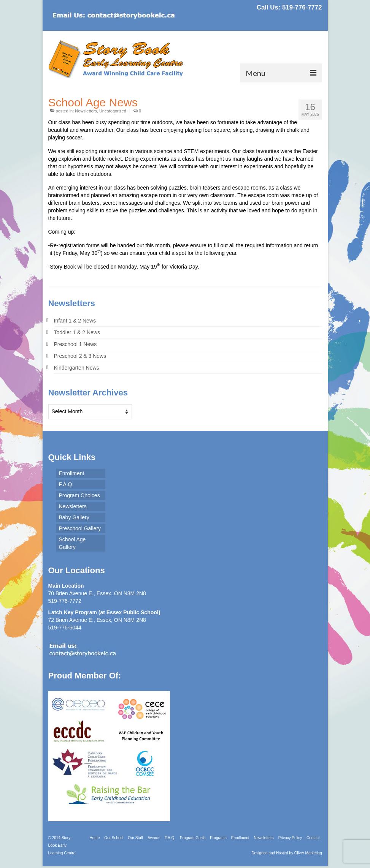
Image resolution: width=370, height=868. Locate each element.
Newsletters (86, 111)
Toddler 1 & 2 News (77, 332)
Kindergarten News (77, 368)
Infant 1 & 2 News (75, 321)
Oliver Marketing (308, 853)
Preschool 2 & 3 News (80, 356)
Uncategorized (113, 111)
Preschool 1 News (75, 344)
